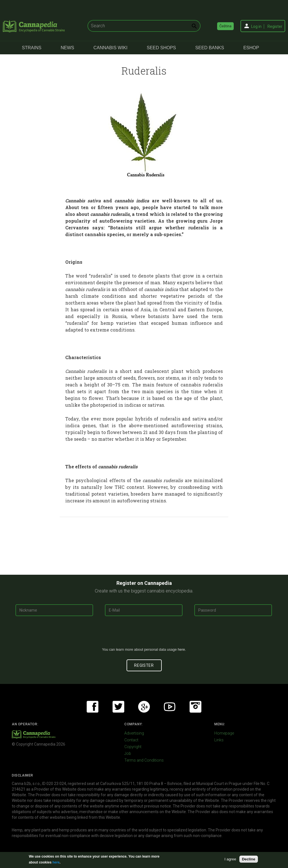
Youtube (170, 707)
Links (219, 740)
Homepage (224, 733)
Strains (32, 48)
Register (275, 26)
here (181, 649)
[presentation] (144, 634)
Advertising (134, 733)
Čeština (225, 26)
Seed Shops (161, 48)
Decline (248, 859)
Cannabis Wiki (110, 48)
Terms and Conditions (144, 760)
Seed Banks (210, 48)
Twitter (118, 707)
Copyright (133, 747)
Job (128, 753)
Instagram (195, 707)
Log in (256, 26)
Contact (131, 740)
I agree (230, 859)
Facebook (93, 707)
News (67, 48)
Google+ (144, 707)
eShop (251, 48)
